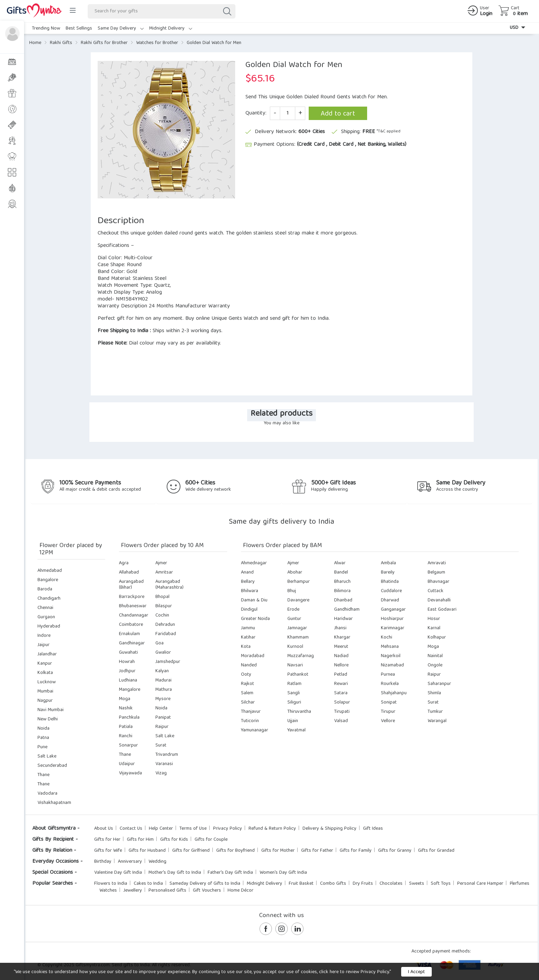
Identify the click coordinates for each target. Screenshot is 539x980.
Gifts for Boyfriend (235, 851)
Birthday (103, 862)
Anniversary (130, 862)
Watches (108, 891)
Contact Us (131, 829)
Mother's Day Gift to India (175, 873)
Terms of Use (193, 829)
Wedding (157, 862)
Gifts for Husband (147, 851)
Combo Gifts (333, 884)
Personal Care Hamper (480, 884)
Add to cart (338, 114)
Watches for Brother (157, 43)
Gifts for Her (107, 840)
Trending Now (46, 29)
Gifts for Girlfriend (191, 851)
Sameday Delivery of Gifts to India (205, 884)
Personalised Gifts (167, 891)
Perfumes (520, 884)
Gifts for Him (140, 840)
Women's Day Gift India (283, 873)
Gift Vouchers (207, 891)
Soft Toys (441, 884)
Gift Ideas (373, 829)
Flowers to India (111, 884)
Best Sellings (79, 29)
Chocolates (391, 884)
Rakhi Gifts (61, 43)
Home (35, 43)
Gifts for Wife (108, 851)
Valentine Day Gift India (118, 873)
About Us (104, 829)
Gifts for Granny (395, 851)
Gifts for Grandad (436, 851)
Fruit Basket (301, 884)
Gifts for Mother (278, 851)
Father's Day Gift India (230, 873)
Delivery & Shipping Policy (329, 829)
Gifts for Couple (211, 840)
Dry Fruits (363, 884)
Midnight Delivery (171, 29)
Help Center (161, 829)
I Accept (416, 972)
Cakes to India (148, 884)
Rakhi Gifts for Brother (104, 43)
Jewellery (133, 891)
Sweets (417, 884)
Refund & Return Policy (272, 829)
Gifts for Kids (174, 840)
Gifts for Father (317, 851)
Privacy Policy (228, 829)
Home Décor (240, 891)
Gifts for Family (356, 851)
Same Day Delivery (121, 29)
